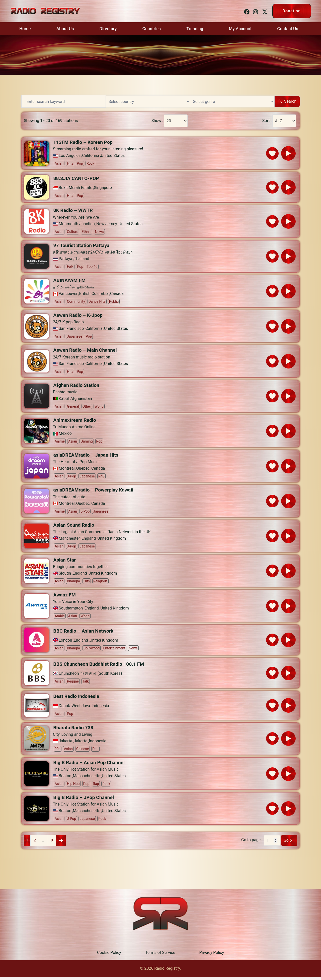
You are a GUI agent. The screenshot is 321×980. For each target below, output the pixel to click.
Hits (70, 164)
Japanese (75, 337)
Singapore (103, 188)
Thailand (81, 259)
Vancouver (68, 294)
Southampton (71, 611)
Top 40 (92, 267)
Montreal (67, 470)
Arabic (60, 619)
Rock (90, 164)
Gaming (87, 443)
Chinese (83, 751)
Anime (60, 443)
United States (113, 156)
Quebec (83, 470)
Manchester (69, 540)
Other (87, 408)
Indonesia (100, 708)
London (65, 643)
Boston (65, 779)
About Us (65, 29)
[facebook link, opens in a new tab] (246, 11)
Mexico (65, 435)
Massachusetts (87, 779)
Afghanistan (81, 400)
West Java (81, 708)
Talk (86, 684)
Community (76, 302)
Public (114, 302)
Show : (156, 121)
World (99, 408)
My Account (240, 29)
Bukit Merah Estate (75, 188)
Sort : (265, 121)
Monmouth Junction (77, 224)
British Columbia (94, 294)
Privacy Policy (212, 956)
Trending (195, 29)
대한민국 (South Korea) (101, 676)
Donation (292, 11)
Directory (108, 29)
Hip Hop (73, 786)
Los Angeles (70, 156)
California (91, 156)
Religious (100, 583)
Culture (73, 232)
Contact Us (288, 29)
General (73, 408)
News (99, 232)
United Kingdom (112, 540)
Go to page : (252, 843)
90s (58, 751)
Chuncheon (69, 676)
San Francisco (71, 330)
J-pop (71, 478)
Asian (59, 164)
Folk (70, 267)
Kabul (64, 400)
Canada (117, 294)
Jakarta (65, 744)
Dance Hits (97, 302)
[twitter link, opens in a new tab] (264, 11)
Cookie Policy (109, 956)
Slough (65, 576)
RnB (101, 478)
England (89, 540)
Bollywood (92, 651)
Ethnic (87, 232)
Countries (152, 29)
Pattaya (65, 259)
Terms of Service (160, 956)
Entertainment (114, 651)
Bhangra (73, 583)
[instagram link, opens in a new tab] (255, 11)
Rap (96, 786)
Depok (64, 708)
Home (25, 29)
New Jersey (107, 224)
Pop (80, 164)
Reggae (73, 684)
